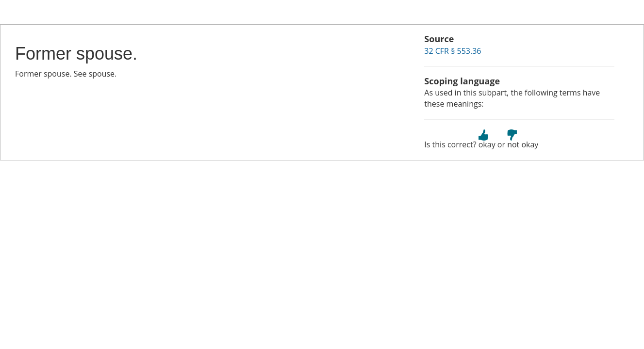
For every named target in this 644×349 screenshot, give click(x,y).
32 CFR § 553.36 (453, 51)
